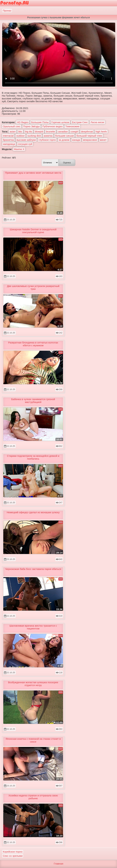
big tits (29, 132)
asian (13, 132)
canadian (63, 132)
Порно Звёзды (31, 126)
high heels (101, 132)
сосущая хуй (25, 144)
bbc (20, 132)
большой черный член (89, 136)
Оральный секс (12, 126)
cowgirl (74, 132)
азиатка (48, 136)
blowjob (39, 132)
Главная (58, 864)
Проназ (7, 11)
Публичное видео (53, 126)
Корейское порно (13, 852)
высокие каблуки (26, 140)
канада (76, 140)
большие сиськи (64, 136)
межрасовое (90, 140)
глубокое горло (47, 140)
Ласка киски (97, 122)
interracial (8, 136)
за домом (64, 140)
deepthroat (87, 132)
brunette (50, 132)
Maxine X (19, 149)
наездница (9, 144)
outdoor (20, 136)
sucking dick (34, 136)
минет (103, 140)
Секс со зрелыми (13, 856)
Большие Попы (40, 122)
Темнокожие (72, 126)
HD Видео (23, 122)
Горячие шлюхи (60, 122)
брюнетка (8, 140)
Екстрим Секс (80, 122)
